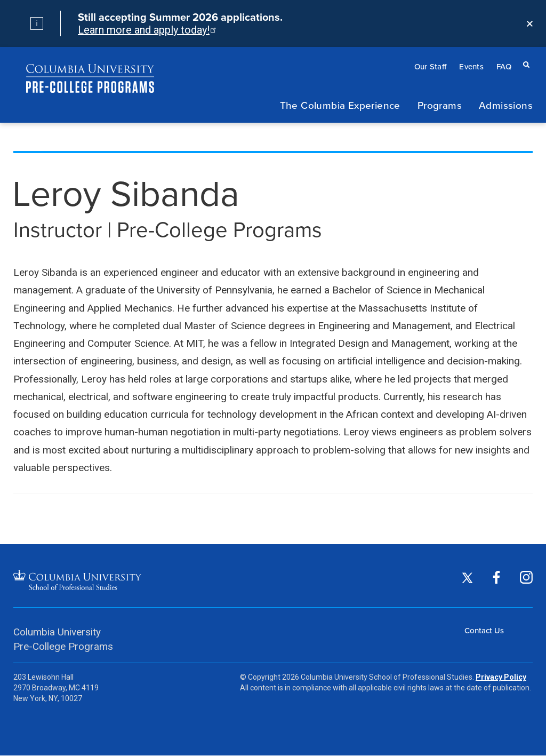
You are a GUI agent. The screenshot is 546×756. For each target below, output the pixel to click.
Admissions (506, 105)
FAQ (504, 66)
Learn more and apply (146, 30)
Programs (440, 105)
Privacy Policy (501, 677)
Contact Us (484, 630)
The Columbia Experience (340, 105)
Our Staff (431, 66)
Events (471, 66)
